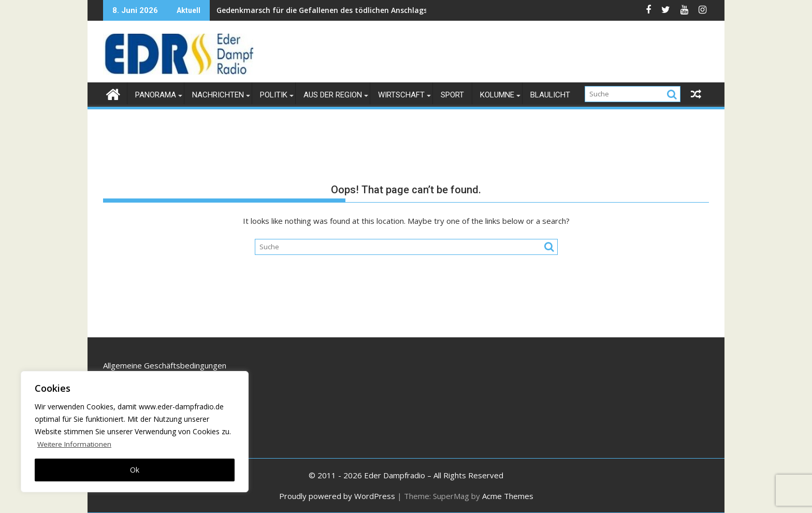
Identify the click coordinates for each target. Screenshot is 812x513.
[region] (135, 432)
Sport (452, 95)
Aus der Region (333, 95)
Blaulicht (550, 95)
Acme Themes (508, 496)
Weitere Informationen (75, 444)
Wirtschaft (401, 95)
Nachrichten (218, 95)
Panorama (156, 95)
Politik (274, 95)
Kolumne (497, 95)
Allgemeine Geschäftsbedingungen (165, 365)
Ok (135, 470)
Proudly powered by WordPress (337, 496)
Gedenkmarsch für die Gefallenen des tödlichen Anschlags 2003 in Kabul (277, 10)
